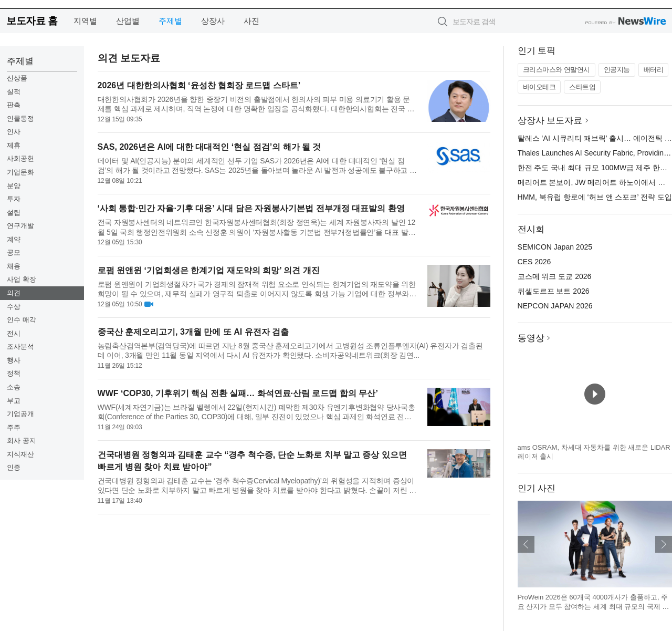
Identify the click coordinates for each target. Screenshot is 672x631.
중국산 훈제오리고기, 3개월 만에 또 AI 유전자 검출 (193, 332)
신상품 (17, 78)
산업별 (128, 21)
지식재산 (20, 454)
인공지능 (617, 70)
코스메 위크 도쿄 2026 (555, 276)
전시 (14, 333)
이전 (526, 544)
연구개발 (20, 226)
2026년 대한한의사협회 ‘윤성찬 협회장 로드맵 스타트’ (199, 85)
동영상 (531, 338)
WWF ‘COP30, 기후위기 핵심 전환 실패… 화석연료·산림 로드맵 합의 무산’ (238, 393)
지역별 (85, 21)
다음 (664, 544)
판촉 (14, 105)
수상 (14, 307)
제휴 (14, 145)
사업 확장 (22, 279)
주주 (14, 427)
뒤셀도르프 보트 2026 (554, 291)
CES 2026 (534, 262)
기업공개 (20, 414)
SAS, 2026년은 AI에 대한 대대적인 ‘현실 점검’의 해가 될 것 (209, 147)
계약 (14, 239)
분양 (14, 186)
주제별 (170, 21)
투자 (14, 199)
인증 (14, 467)
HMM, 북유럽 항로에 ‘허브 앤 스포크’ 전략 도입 (595, 197)
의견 (14, 293)
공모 (14, 252)
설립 (14, 213)
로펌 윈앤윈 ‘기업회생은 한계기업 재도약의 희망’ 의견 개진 (209, 270)
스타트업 (582, 87)
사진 (251, 21)
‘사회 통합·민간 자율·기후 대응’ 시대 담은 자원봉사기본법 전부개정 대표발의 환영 (251, 208)
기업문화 (20, 172)
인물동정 (20, 118)
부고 (14, 401)
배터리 (654, 70)
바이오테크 (539, 87)
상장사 (213, 21)
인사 (14, 132)
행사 (14, 360)
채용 (14, 266)
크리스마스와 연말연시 (556, 70)
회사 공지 (22, 441)
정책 (14, 373)
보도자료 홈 (32, 21)
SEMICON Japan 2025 (555, 247)
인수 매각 (22, 320)
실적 (14, 92)
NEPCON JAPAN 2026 (555, 306)
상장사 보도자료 (550, 121)
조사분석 (20, 346)
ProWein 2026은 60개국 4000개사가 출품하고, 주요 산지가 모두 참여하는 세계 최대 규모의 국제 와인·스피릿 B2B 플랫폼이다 (594, 606)
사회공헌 (20, 158)
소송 (14, 387)
